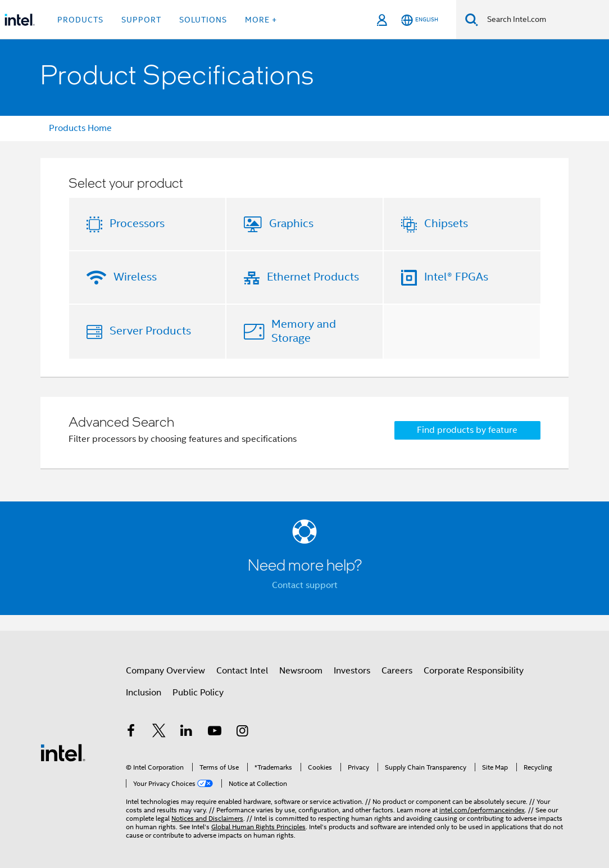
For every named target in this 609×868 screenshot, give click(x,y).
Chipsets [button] (446, 223)
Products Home (80, 128)
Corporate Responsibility (474, 671)
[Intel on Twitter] (159, 733)
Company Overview (165, 671)
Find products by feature (467, 430)
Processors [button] (137, 223)
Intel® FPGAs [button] (456, 277)
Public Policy (198, 693)
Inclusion (144, 693)
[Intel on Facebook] (131, 733)
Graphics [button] (291, 223)
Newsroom (301, 671)
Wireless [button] (135, 277)
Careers (397, 671)
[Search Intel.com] (544, 20)
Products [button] (80, 20)
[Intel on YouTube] (215, 733)
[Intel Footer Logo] (63, 752)
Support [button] (141, 20)
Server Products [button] (150, 331)
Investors (352, 671)
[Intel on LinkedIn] (187, 733)
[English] (420, 20)
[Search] (472, 19)
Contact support (305, 585)
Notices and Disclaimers (207, 818)
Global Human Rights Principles (258, 827)
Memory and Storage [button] (304, 331)
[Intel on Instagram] (242, 733)
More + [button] (261, 20)
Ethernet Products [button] (313, 277)
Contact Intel (242, 671)
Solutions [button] (203, 20)
